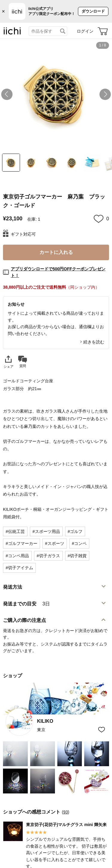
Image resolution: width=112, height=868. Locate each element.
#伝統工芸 (15, 531)
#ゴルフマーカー (22, 543)
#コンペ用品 (17, 556)
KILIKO (45, 721)
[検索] (63, 31)
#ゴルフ (75, 531)
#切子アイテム (19, 568)
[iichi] (12, 33)
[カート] (103, 31)
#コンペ (79, 543)
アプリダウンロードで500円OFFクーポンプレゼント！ (58, 272)
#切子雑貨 (77, 556)
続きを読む (94, 342)
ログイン (85, 31)
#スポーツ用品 (46, 531)
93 (66, 812)
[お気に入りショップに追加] (102, 730)
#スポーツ (55, 543)
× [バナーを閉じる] (3, 11)
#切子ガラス (48, 556)
